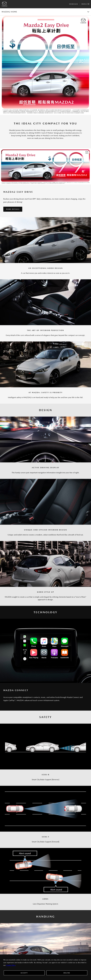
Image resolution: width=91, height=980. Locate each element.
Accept (24, 973)
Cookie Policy (11, 965)
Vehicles (74, 4)
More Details (13, 209)
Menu (85, 4)
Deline (67, 973)
